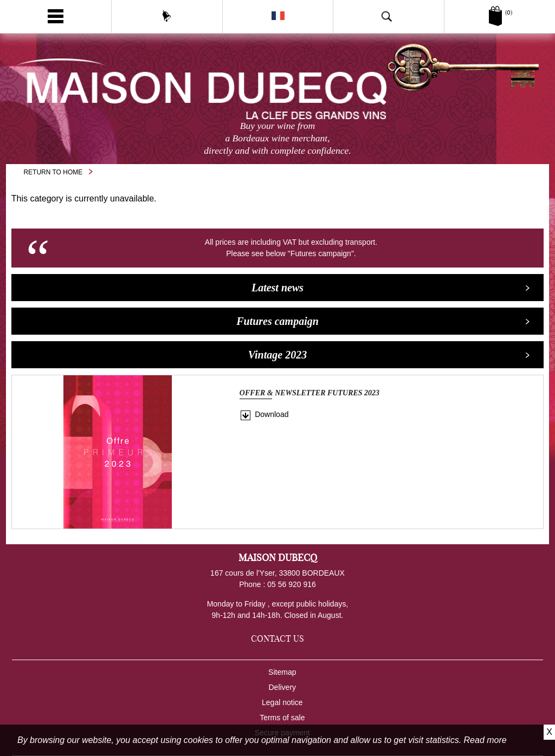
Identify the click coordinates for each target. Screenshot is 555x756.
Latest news (391, 288)
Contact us (277, 638)
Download (272, 414)
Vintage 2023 (389, 355)
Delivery (283, 687)
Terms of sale (282, 718)
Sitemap (282, 672)
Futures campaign (383, 321)
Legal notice (282, 702)
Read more (485, 740)
